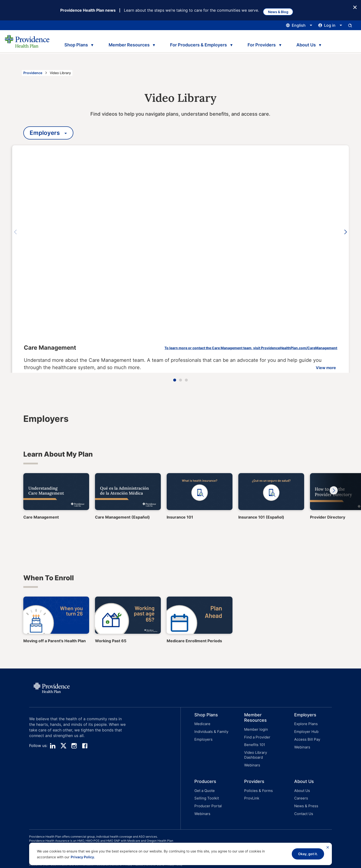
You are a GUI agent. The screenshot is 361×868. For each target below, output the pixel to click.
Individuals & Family (210, 731)
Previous (13, 233)
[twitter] (63, 746)
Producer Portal (207, 797)
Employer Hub (305, 731)
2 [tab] (180, 381)
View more (312, 355)
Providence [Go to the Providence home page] (33, 73)
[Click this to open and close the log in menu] (330, 26)
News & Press (305, 797)
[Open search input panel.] (350, 26)
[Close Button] (355, 7)
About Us (301, 784)
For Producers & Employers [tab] (200, 43)
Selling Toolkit (205, 790)
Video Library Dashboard (255, 751)
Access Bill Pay (306, 737)
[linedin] (53, 746)
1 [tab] (175, 381)
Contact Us (303, 803)
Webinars (251, 760)
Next (348, 233)
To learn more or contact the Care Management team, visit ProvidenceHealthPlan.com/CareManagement (226, 336)
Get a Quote (204, 784)
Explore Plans (305, 724)
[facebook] (85, 746)
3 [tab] (186, 381)
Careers (300, 790)
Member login (255, 730)
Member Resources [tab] (129, 43)
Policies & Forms (257, 784)
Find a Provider (256, 736)
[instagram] (74, 746)
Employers (203, 737)
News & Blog (282, 10)
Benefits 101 (254, 742)
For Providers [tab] (265, 43)
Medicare (202, 724)
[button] (206, 738)
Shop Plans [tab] (75, 43)
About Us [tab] (310, 43)
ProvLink (251, 790)
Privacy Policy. (83, 857)
